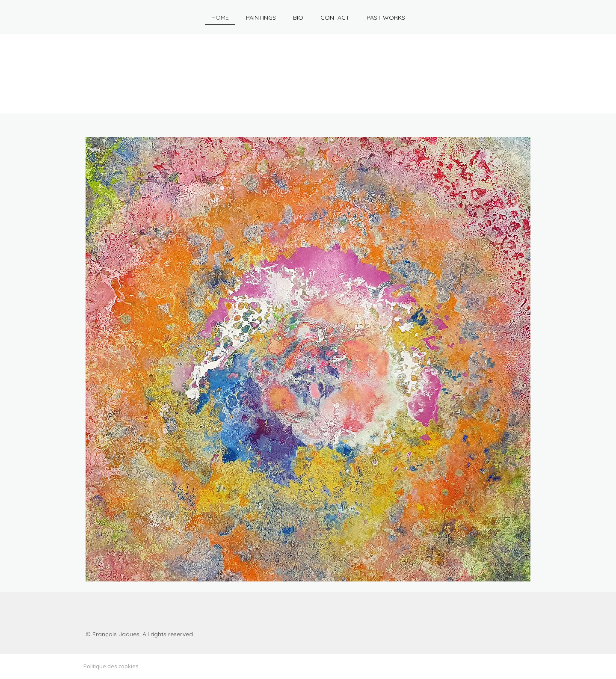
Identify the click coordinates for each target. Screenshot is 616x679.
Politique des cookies (111, 666)
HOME (220, 18)
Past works (386, 18)
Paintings (261, 18)
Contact (335, 18)
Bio (298, 18)
